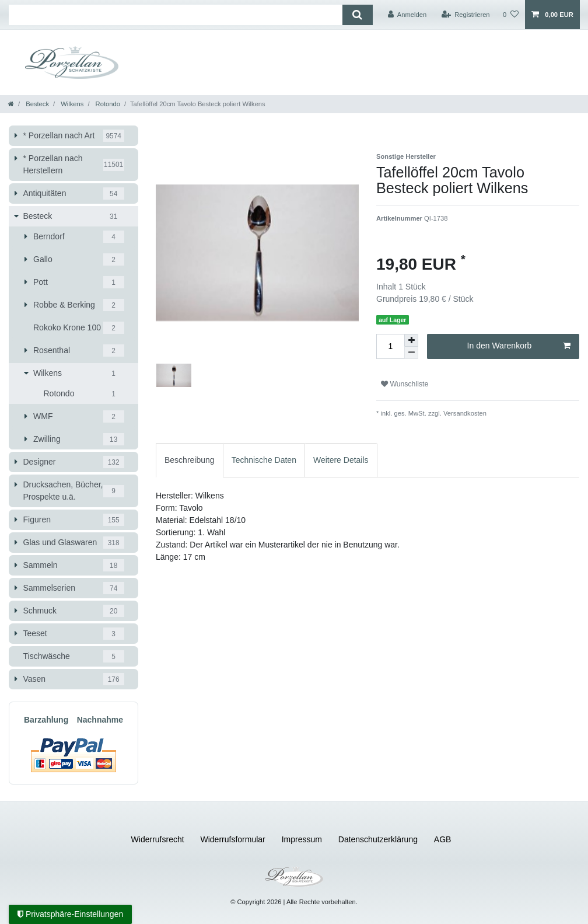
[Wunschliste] (511, 15)
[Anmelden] (407, 15)
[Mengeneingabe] (390, 346)
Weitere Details (341, 460)
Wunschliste (405, 384)
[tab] (190, 460)
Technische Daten (264, 460)
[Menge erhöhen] (411, 340)
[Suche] (357, 15)
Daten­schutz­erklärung (378, 839)
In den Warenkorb (519, 346)
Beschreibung (190, 460)
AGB (443, 839)
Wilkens (71, 104)
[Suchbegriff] (176, 15)
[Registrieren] (465, 15)
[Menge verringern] (411, 353)
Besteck (36, 104)
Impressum (302, 839)
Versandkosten (464, 413)
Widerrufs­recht (158, 839)
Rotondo (107, 104)
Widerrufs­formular (233, 839)
